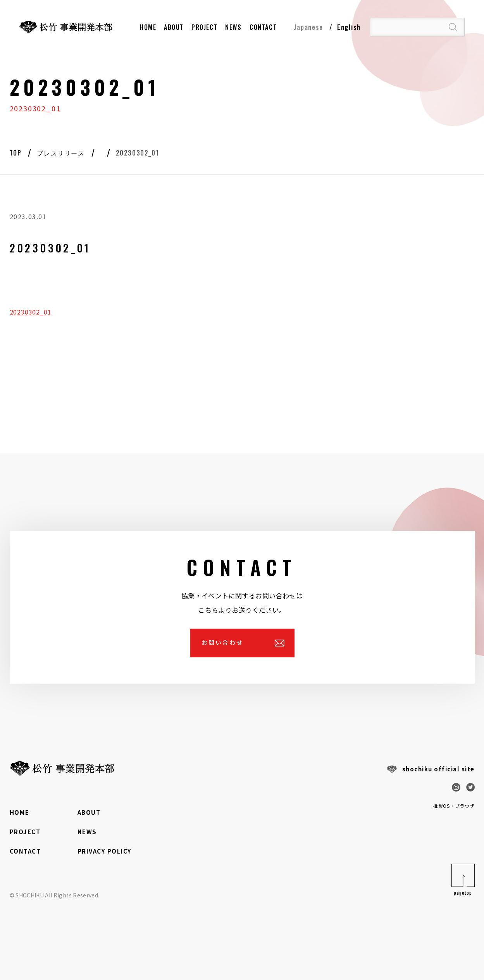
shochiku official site (438, 769)
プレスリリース (61, 153)
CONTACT (25, 851)
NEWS (233, 27)
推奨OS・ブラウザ (454, 806)
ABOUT (89, 812)
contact (263, 27)
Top (16, 153)
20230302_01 (31, 312)
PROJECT (204, 27)
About (174, 27)
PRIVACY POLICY (105, 851)
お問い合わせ (222, 642)
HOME (148, 27)
